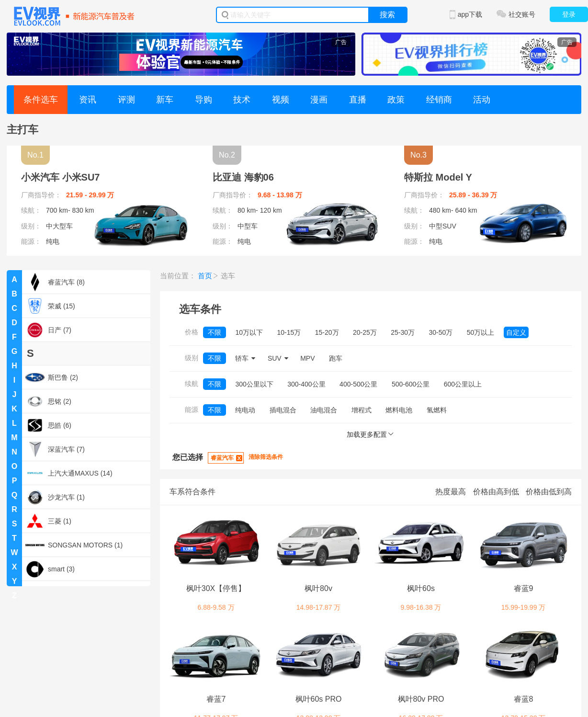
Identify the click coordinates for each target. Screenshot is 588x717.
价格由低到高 (549, 492)
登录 (569, 14)
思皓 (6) (48, 425)
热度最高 (451, 492)
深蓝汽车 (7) (55, 449)
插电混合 (283, 410)
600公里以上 (463, 384)
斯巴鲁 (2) (52, 377)
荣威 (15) (50, 306)
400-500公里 (358, 384)
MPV (307, 358)
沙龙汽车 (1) (55, 497)
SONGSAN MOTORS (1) (74, 545)
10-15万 (289, 332)
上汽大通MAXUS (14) (69, 473)
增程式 (362, 410)
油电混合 (324, 410)
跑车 (336, 358)
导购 (204, 100)
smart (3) (50, 569)
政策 (396, 100)
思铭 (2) (48, 401)
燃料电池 (399, 410)
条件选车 (41, 100)
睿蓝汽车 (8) (55, 282)
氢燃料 (437, 410)
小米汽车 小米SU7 (60, 177)
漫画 (319, 100)
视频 (281, 100)
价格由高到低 (496, 492)
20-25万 (365, 332)
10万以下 (249, 332)
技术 (242, 100)
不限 (215, 332)
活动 (482, 100)
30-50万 (441, 332)
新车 (165, 100)
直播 (358, 100)
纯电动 (245, 410)
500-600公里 (411, 384)
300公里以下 (254, 384)
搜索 (387, 15)
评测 (126, 100)
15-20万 (327, 332)
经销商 (439, 100)
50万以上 (481, 332)
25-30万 (403, 332)
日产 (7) (48, 330)
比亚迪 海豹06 (243, 177)
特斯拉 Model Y (438, 177)
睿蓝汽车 (222, 458)
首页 (205, 276)
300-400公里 (306, 384)
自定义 (516, 332)
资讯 (88, 100)
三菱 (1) (48, 521)
